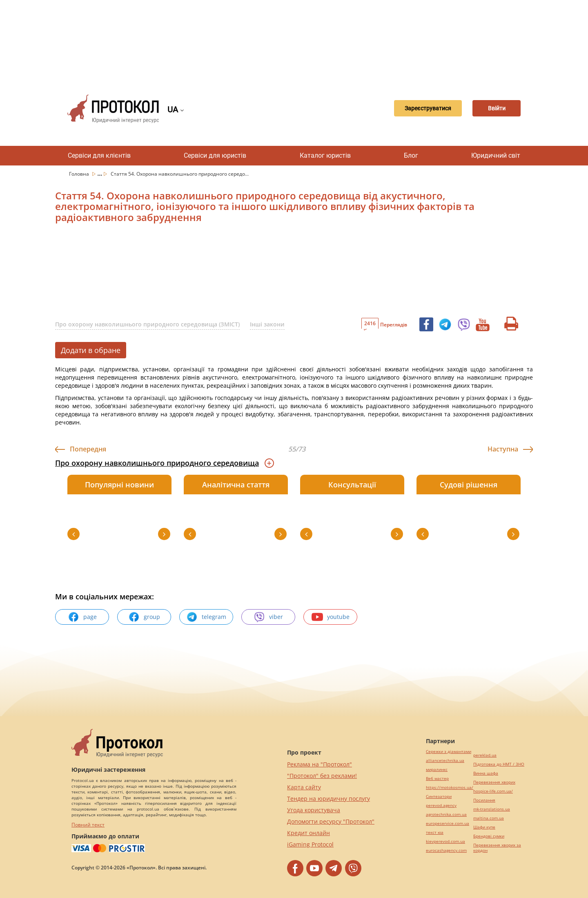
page (82, 617)
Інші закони (267, 324)
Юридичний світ (496, 155)
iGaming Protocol (310, 844)
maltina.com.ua (489, 818)
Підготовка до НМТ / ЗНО (499, 764)
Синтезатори (439, 796)
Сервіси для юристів (215, 155)
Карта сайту (304, 787)
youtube (331, 617)
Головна (80, 174)
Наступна (503, 449)
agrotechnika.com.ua (446, 814)
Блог (411, 155)
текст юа (435, 832)
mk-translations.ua (492, 809)
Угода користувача (314, 810)
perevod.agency (441, 805)
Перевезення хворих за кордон (497, 848)
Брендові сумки (489, 836)
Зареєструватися (414, 109)
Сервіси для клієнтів (99, 155)
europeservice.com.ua (448, 823)
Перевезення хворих (494, 782)
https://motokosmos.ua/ (450, 787)
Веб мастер (437, 778)
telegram (206, 617)
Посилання (484, 800)
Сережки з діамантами (449, 752)
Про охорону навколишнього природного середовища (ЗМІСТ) (147, 324)
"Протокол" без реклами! (322, 776)
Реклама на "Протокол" (320, 764)
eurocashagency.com (446, 850)
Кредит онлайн (308, 833)
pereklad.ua (485, 755)
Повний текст (88, 825)
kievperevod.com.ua (445, 841)
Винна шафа (486, 773)
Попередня (88, 449)
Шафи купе (484, 827)
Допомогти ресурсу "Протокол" (331, 821)
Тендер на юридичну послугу (329, 799)
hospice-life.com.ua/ (493, 791)
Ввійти (492, 109)
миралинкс (437, 770)
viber (268, 617)
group (144, 617)
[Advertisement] (294, 41)
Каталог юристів (325, 155)
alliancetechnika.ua (445, 761)
